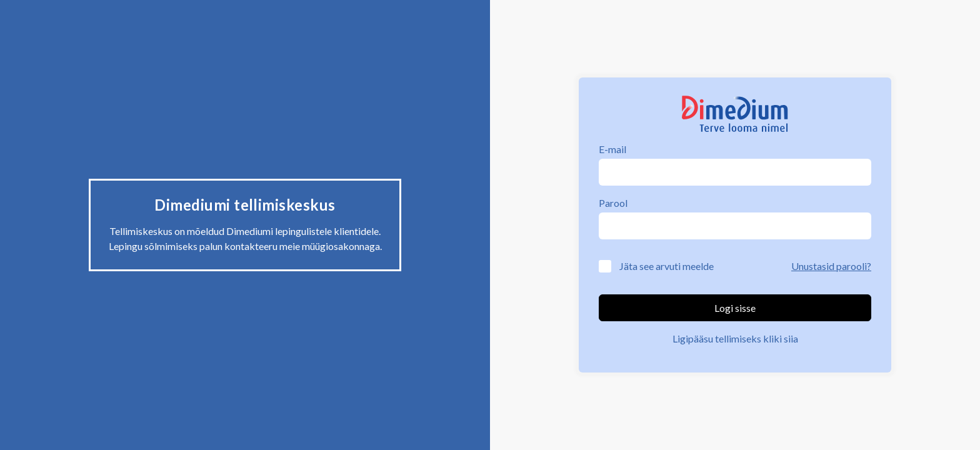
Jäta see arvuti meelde (667, 266)
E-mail (612, 149)
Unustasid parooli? (831, 266)
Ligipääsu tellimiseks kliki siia (735, 338)
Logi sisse (735, 308)
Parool (613, 203)
